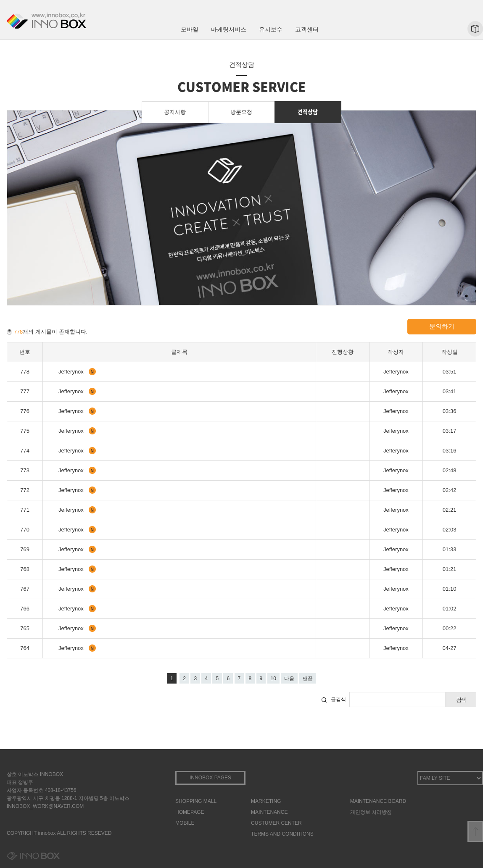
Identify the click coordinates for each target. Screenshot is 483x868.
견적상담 (308, 112)
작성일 (450, 352)
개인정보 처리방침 (371, 812)
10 (273, 679)
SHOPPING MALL (196, 801)
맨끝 (308, 679)
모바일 (190, 29)
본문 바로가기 (0, 0)
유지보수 (271, 29)
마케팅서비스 (229, 29)
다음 (289, 679)
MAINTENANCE (269, 812)
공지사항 (175, 112)
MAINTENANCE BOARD (378, 801)
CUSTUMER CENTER (276, 823)
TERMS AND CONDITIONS (282, 834)
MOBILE (185, 823)
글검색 (338, 700)
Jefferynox (72, 372)
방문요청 (241, 112)
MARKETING (266, 801)
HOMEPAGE (190, 812)
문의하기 (442, 326)
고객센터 (307, 29)
